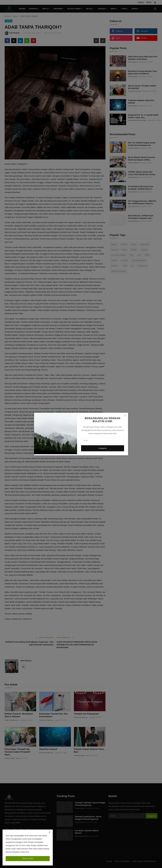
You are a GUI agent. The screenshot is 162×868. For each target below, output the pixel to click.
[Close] (125, 416)
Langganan (102, 448)
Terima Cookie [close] (28, 858)
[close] (50, 832)
